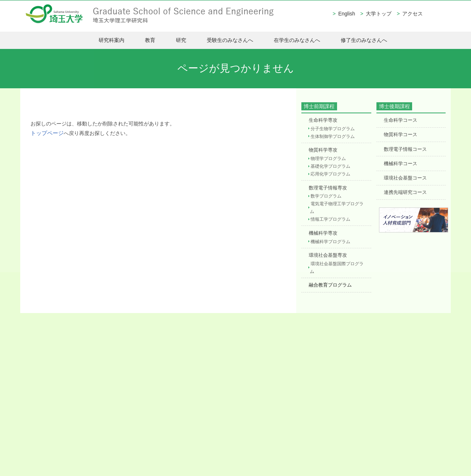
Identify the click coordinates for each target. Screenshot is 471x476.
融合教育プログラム (329, 279)
